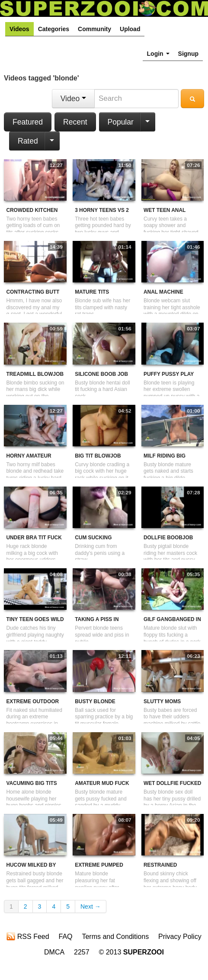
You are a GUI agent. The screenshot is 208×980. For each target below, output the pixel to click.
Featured (28, 122)
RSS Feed (28, 936)
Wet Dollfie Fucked (172, 783)
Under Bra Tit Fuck (34, 538)
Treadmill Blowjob (35, 374)
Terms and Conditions (115, 937)
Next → (91, 906)
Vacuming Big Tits (31, 783)
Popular (121, 122)
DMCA (54, 952)
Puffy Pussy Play (169, 374)
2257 (82, 952)
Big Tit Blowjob (98, 456)
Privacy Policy (180, 937)
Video (73, 99)
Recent (75, 122)
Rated (28, 141)
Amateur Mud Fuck (102, 783)
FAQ (66, 937)
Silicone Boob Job (101, 374)
